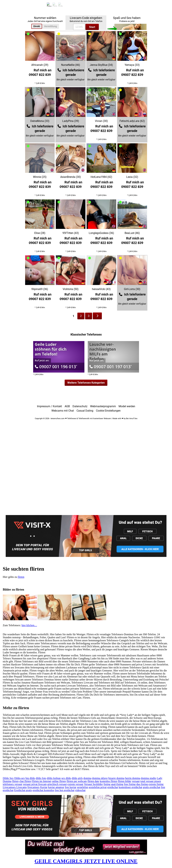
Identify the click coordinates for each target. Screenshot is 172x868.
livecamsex (33, 787)
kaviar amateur (56, 787)
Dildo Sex (8, 778)
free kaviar (71, 787)
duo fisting (142, 784)
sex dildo (66, 778)
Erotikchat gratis (23, 790)
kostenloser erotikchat (131, 787)
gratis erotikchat (152, 787)
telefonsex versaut (13, 784)
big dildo (30, 778)
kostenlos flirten (109, 781)
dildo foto (41, 778)
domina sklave (100, 778)
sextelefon (83, 787)
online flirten (59, 781)
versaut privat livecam (35, 784)
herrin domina (133, 778)
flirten (21, 577)
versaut (136, 781)
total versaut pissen (151, 781)
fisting (107, 784)
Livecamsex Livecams (15, 787)
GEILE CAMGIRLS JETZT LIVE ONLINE (86, 861)
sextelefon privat (98, 787)
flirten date (93, 781)
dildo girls (77, 778)
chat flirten (25, 781)
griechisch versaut (57, 784)
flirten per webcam (77, 781)
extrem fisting (156, 784)
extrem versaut (75, 784)
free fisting (130, 784)
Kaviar (44, 787)
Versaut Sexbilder (93, 784)
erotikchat (113, 787)
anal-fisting (117, 784)
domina (87, 778)
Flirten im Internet (41, 781)
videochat (80, 790)
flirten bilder (124, 781)
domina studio (148, 778)
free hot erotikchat (65, 790)
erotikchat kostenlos (43, 790)
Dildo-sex (20, 778)
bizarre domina (116, 778)
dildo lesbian (54, 778)
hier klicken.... (29, 625)
